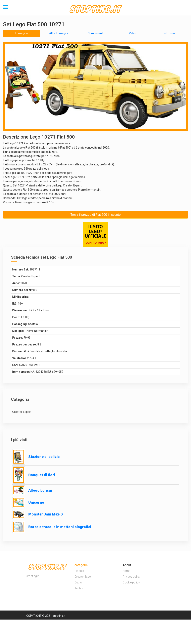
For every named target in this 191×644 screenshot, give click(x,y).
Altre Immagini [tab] (59, 33)
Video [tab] (133, 33)
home (126, 571)
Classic (79, 571)
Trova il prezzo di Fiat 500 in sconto (96, 215)
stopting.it (59, 616)
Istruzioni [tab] (170, 33)
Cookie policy (131, 582)
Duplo (78, 582)
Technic (80, 588)
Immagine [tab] (21, 33)
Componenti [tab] (96, 33)
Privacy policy (132, 577)
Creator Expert (83, 577)
